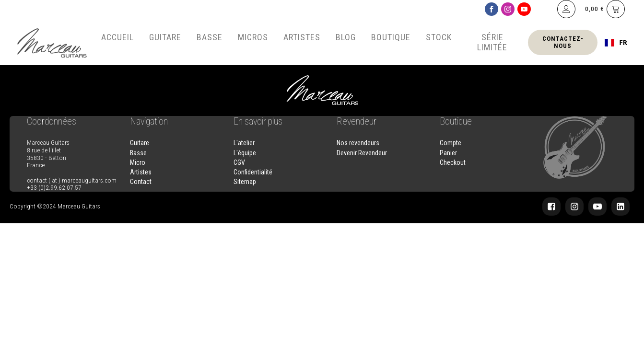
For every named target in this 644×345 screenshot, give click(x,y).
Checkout (453, 162)
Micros (253, 37)
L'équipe (245, 153)
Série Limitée (492, 42)
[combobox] (616, 43)
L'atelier (244, 143)
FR (616, 43)
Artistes (302, 37)
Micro (138, 162)
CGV (239, 162)
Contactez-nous (563, 42)
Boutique (391, 37)
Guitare (165, 37)
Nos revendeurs (358, 143)
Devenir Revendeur (362, 153)
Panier (448, 153)
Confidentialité (253, 172)
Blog (346, 37)
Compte (451, 143)
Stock (439, 37)
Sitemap (245, 182)
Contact (141, 182)
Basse (210, 37)
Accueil (117, 37)
